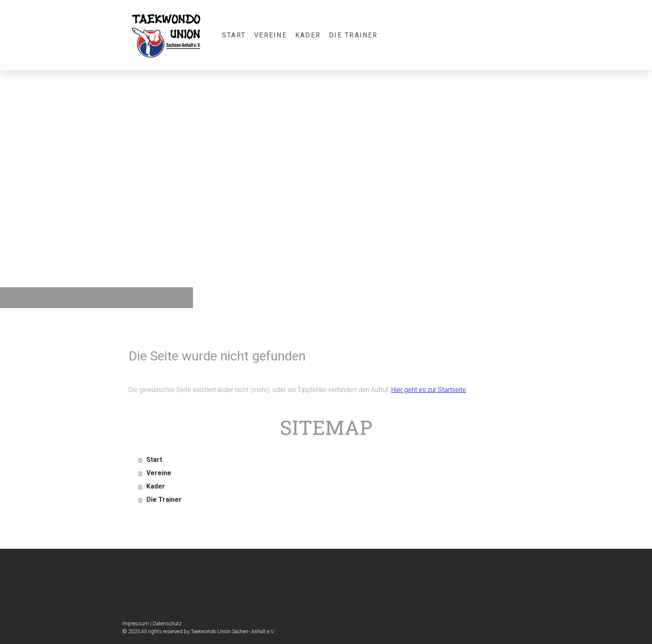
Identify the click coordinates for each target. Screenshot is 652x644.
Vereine (270, 35)
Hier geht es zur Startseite (429, 390)
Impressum (136, 623)
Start (234, 35)
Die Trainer (353, 35)
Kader (308, 35)
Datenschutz (167, 623)
